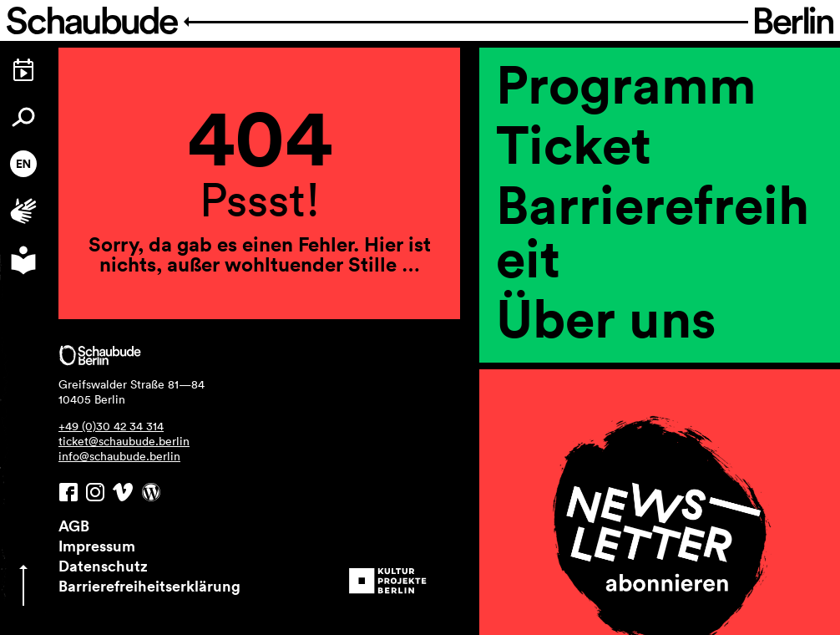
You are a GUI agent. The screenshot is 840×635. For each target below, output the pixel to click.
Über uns (606, 317)
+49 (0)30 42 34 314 (111, 426)
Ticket (574, 144)
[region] (660, 341)
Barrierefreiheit (653, 231)
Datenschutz (103, 566)
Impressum (97, 546)
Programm (626, 84)
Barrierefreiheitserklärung (149, 586)
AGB (74, 526)
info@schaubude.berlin (119, 456)
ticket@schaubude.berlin (124, 441)
